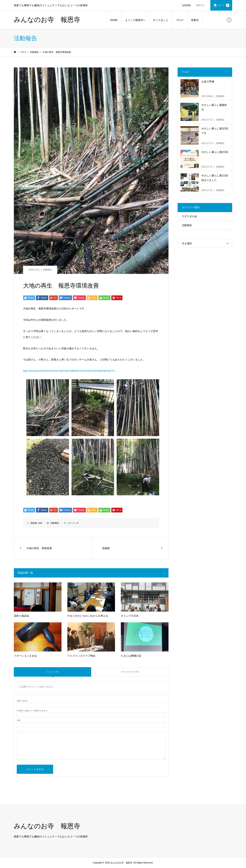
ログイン (201, 5)
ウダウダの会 (189, 216)
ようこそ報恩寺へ (135, 20)
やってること (161, 20)
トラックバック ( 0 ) (130, 672)
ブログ (180, 20)
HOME (114, 20)
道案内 (195, 20)
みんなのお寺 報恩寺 (47, 20)
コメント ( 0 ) (52, 672)
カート (224, 5)
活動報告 (47, 270)
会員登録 (186, 5)
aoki (40, 523)
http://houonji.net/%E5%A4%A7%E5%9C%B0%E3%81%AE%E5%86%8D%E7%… (70, 371)
